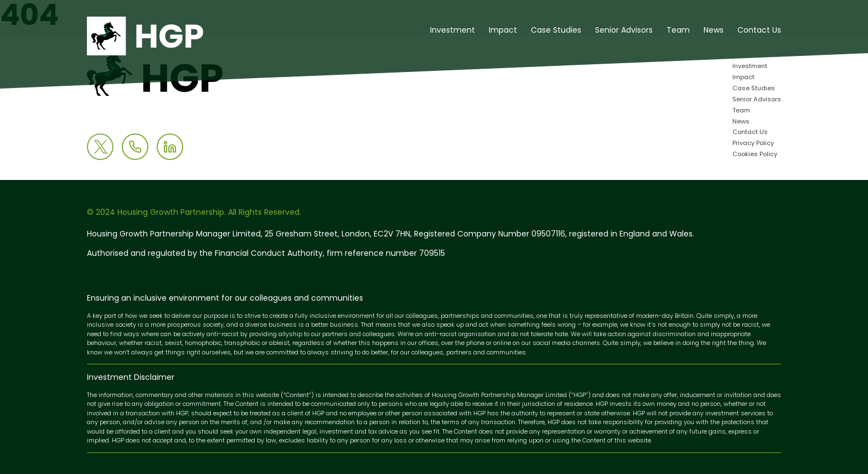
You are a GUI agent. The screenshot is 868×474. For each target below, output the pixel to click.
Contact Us (759, 31)
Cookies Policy (755, 155)
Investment (453, 31)
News (714, 31)
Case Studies (556, 31)
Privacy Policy (753, 144)
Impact (503, 31)
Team (678, 31)
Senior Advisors (624, 31)
